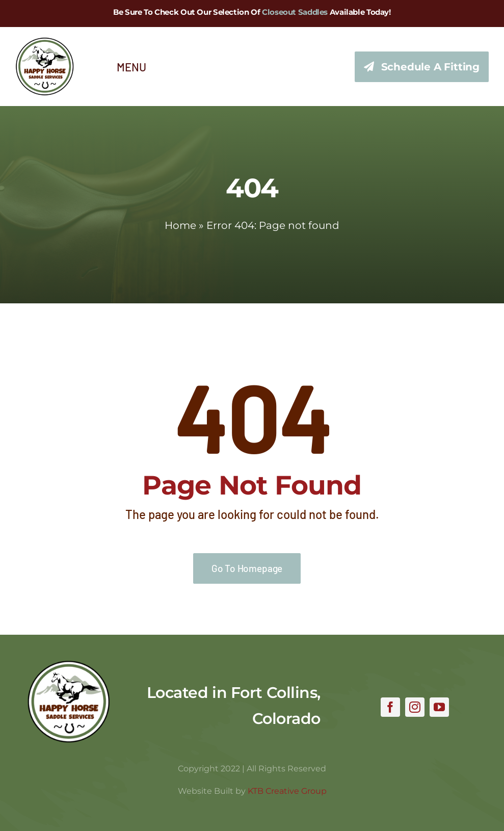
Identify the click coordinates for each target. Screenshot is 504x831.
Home (180, 225)
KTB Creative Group (287, 791)
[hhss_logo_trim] (69, 665)
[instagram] (415, 707)
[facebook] (390, 707)
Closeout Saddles (295, 12)
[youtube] (439, 707)
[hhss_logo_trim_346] (45, 42)
